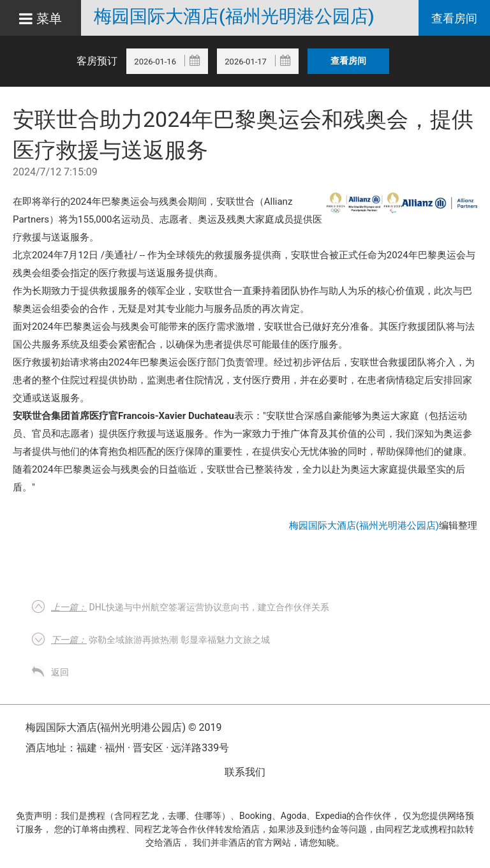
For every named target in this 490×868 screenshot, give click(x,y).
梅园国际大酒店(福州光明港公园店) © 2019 (124, 727)
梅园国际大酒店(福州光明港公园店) (234, 17)
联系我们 (245, 772)
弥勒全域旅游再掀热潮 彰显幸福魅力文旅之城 (160, 640)
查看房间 (454, 18)
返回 (60, 672)
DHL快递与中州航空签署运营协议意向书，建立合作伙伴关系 (190, 607)
